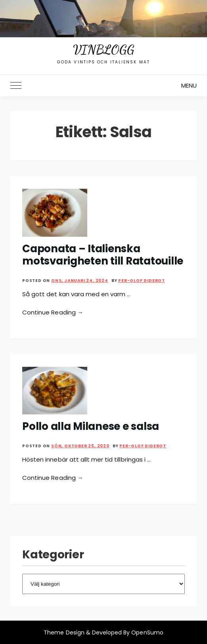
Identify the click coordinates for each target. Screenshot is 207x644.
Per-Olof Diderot (142, 281)
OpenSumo (147, 632)
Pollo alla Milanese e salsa (91, 426)
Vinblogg (103, 50)
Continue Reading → (53, 312)
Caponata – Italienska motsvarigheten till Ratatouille (103, 255)
